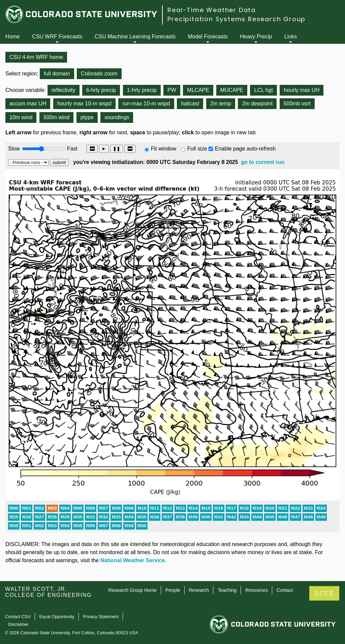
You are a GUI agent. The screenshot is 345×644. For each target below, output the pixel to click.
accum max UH (28, 104)
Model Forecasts (208, 37)
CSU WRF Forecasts (57, 37)
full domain (57, 74)
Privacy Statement (101, 617)
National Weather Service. (133, 560)
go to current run (263, 162)
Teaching (227, 590)
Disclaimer (18, 624)
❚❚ (117, 149)
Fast (72, 149)
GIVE (324, 594)
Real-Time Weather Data (212, 10)
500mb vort (297, 104)
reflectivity (64, 90)
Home (13, 37)
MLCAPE (198, 90)
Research (199, 590)
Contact (285, 590)
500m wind (56, 117)
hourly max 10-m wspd (84, 104)
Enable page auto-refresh (245, 149)
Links (291, 37)
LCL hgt (263, 90)
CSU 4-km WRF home (36, 57)
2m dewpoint (257, 104)
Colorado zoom (99, 74)
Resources (257, 590)
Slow (14, 149)
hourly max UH (302, 90)
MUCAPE (232, 90)
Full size (197, 149)
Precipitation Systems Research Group (237, 19)
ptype (87, 117)
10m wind (21, 117)
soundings (117, 117)
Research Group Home (132, 590)
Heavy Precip (256, 37)
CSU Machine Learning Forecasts (135, 37)
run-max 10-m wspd (146, 104)
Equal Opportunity (57, 617)
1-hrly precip (142, 90)
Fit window (164, 149)
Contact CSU (18, 617)
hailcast (190, 104)
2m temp (221, 104)
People (173, 590)
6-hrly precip (101, 90)
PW (172, 90)
